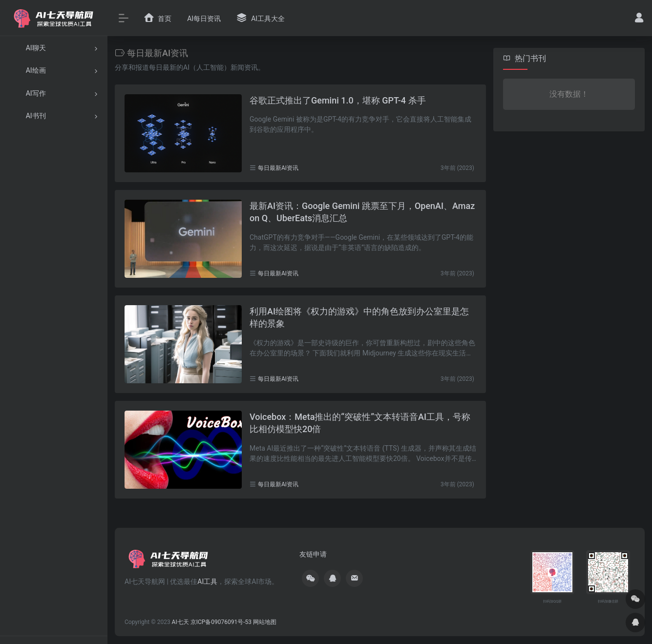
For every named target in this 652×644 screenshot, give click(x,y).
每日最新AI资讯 (278, 168)
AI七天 (180, 622)
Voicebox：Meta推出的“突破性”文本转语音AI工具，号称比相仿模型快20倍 (360, 423)
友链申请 (313, 554)
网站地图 (265, 622)
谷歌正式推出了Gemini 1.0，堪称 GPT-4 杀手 (338, 100)
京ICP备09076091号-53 (221, 622)
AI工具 (207, 582)
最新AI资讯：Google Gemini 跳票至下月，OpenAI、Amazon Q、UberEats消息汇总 (362, 212)
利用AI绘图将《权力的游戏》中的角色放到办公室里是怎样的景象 (359, 318)
